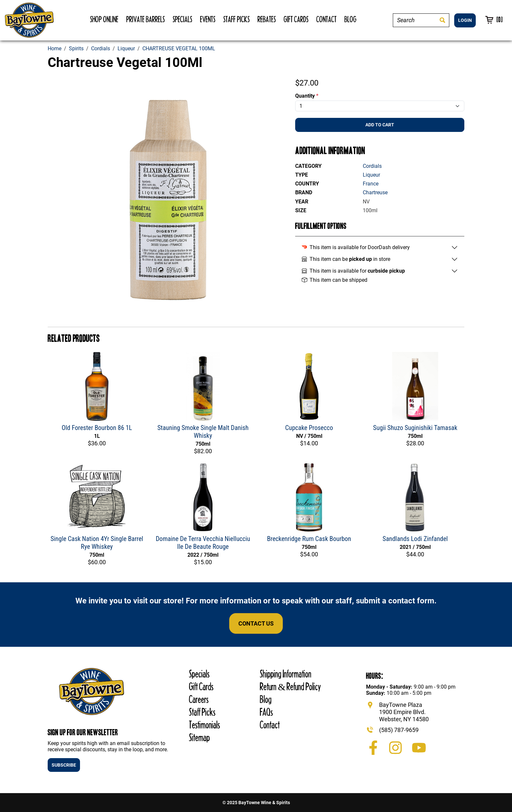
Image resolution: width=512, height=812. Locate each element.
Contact (327, 19)
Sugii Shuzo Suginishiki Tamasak (415, 428)
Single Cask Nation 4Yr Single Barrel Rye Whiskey (97, 543)
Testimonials (205, 725)
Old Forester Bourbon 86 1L (97, 428)
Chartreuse (375, 192)
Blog (351, 19)
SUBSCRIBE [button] (64, 765)
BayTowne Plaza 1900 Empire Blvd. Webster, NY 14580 (404, 712)
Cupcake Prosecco (309, 428)
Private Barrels (146, 19)
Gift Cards (296, 19)
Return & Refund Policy (290, 686)
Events (208, 19)
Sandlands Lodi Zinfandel (415, 539)
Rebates (267, 19)
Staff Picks (237, 19)
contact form (411, 601)
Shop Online (104, 19)
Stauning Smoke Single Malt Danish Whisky (203, 432)
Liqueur (371, 175)
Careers (199, 699)
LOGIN (465, 20)
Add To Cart (380, 125)
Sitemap (200, 737)
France (371, 184)
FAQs (266, 712)
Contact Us (256, 623)
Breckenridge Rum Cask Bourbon (309, 539)
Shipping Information (286, 674)
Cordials (372, 166)
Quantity (307, 96)
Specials (183, 19)
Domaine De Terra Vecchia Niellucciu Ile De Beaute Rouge (203, 543)
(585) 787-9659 (399, 730)
